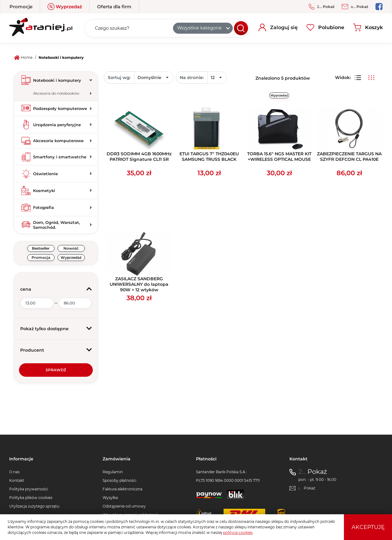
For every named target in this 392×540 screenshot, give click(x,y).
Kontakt (17, 480)
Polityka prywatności (29, 489)
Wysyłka (110, 498)
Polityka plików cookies (31, 498)
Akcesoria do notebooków (56, 93)
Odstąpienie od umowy (124, 506)
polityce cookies (238, 532)
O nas (14, 472)
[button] (56, 289)
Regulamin (113, 472)
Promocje (21, 7)
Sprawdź (56, 370)
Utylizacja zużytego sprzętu (34, 506)
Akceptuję (368, 527)
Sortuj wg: (119, 77)
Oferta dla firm (114, 7)
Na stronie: (192, 77)
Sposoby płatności (119, 480)
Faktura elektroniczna (123, 489)
